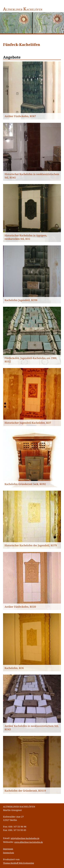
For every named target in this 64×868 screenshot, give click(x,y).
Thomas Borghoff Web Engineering (19, 863)
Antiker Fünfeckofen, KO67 (20, 116)
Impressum (8, 849)
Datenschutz (9, 853)
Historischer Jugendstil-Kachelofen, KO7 (28, 423)
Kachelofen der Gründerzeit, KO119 (25, 791)
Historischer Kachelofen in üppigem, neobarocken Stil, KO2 (26, 237)
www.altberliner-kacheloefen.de (29, 842)
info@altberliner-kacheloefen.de (25, 838)
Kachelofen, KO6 (14, 668)
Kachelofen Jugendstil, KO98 (21, 300)
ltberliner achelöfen (23, 10)
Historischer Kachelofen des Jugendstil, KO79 (31, 545)
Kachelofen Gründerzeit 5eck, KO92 (25, 484)
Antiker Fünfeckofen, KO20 (20, 607)
